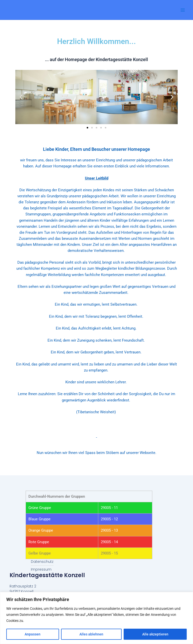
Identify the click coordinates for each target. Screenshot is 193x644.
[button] (21, 97)
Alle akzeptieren (155, 634)
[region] (96, 618)
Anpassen (33, 634)
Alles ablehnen (91, 634)
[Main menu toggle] (183, 10)
